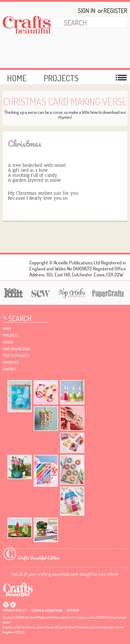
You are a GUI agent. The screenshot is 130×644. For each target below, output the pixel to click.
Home (17, 78)
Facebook (6, 605)
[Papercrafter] (108, 293)
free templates (15, 356)
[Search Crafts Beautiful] (85, 22)
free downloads (16, 349)
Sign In (87, 11)
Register (113, 11)
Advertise (11, 362)
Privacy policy (15, 610)
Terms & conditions (47, 610)
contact (9, 369)
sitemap (73, 610)
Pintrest (13, 605)
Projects (61, 78)
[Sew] (40, 293)
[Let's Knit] (13, 292)
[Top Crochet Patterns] (71, 293)
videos (8, 342)
